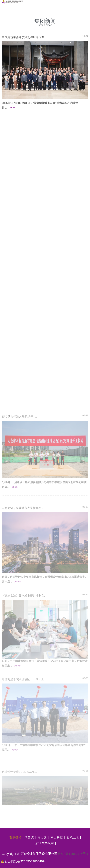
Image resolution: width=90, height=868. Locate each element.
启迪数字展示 (45, 843)
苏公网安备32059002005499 (25, 861)
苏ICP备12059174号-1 (73, 854)
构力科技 (57, 837)
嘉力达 (42, 837)
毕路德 (29, 837)
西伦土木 (73, 837)
